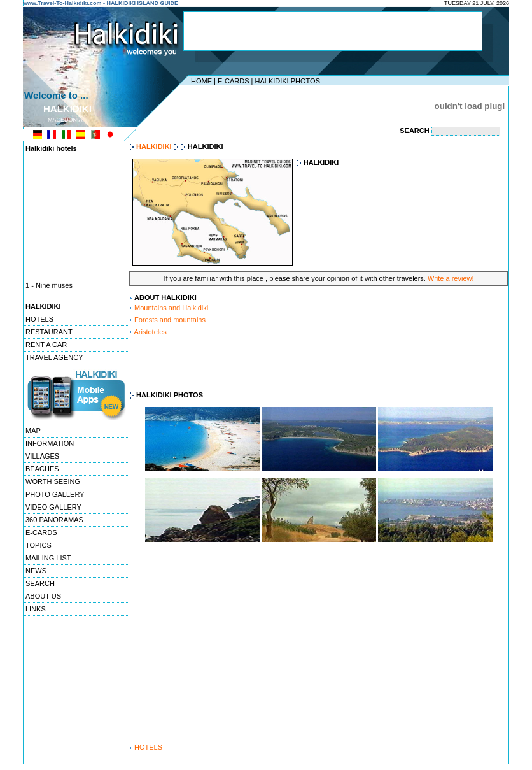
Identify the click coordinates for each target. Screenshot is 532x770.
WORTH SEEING (53, 481)
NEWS (36, 571)
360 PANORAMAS (54, 520)
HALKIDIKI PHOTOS (287, 81)
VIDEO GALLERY (53, 507)
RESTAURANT (49, 332)
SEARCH (40, 583)
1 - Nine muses (49, 286)
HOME (201, 81)
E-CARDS (234, 81)
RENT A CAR (46, 345)
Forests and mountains (170, 320)
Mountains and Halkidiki (171, 308)
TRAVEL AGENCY (54, 357)
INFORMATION (50, 443)
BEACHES (42, 469)
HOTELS (39, 319)
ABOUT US (43, 596)
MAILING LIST (48, 558)
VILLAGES (42, 456)
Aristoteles (150, 332)
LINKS (36, 609)
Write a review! (451, 278)
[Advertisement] (333, 31)
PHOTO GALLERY (55, 494)
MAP (33, 431)
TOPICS (38, 545)
